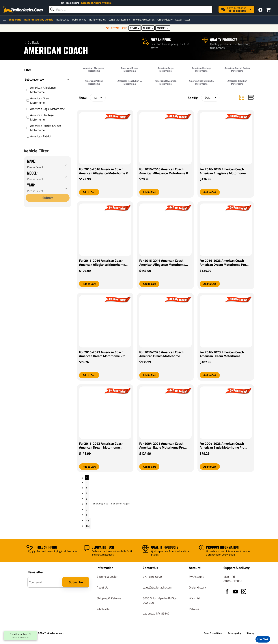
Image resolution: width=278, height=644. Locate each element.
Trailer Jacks (62, 20)
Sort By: (193, 98)
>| (89, 527)
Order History (165, 20)
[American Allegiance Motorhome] (28, 90)
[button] (90, 192)
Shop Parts (15, 20)
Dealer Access (183, 20)
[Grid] (242, 98)
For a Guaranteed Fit (20, 636)
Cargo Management (119, 20)
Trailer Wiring (79, 20)
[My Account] (260, 10)
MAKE (148, 28)
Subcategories (34, 79)
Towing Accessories (144, 20)
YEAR (135, 28)
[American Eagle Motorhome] (28, 109)
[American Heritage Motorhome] (28, 117)
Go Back (33, 42)
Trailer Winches (97, 20)
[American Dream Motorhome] (28, 100)
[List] (251, 98)
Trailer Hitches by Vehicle (39, 20)
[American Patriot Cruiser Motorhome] (28, 128)
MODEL (163, 28)
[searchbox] (131, 9)
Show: (83, 98)
